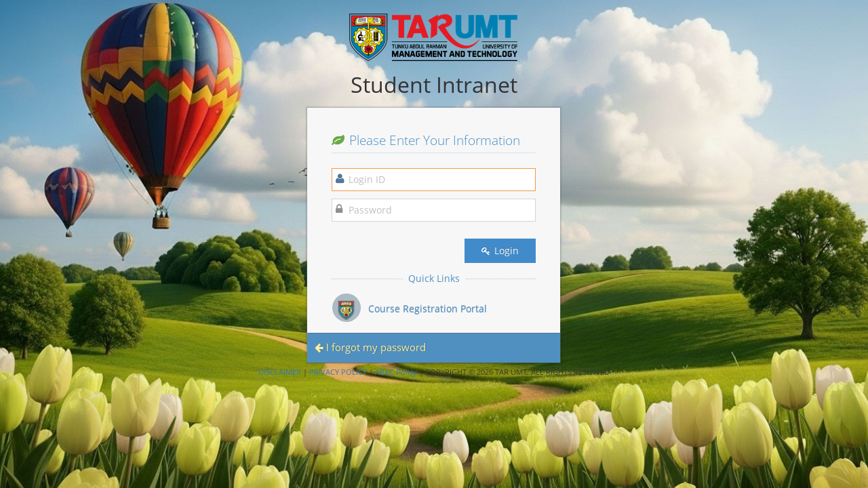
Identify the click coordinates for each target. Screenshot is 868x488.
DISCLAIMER (280, 372)
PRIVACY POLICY (338, 372)
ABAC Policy (396, 372)
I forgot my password (370, 347)
